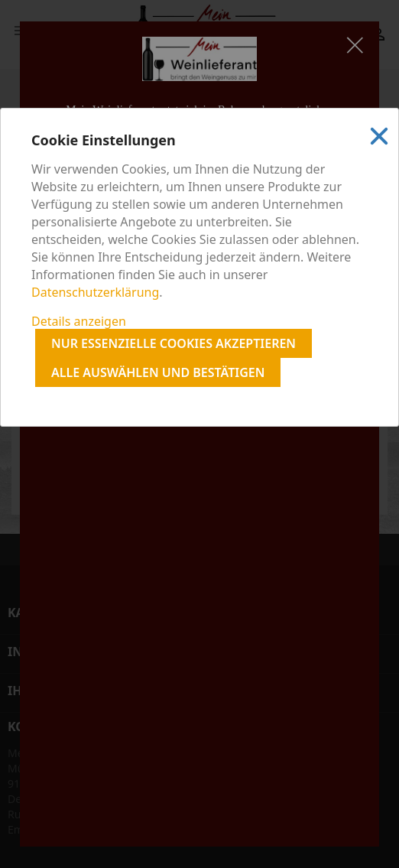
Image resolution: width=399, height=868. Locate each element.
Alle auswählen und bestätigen (158, 372)
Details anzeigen (79, 321)
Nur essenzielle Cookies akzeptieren (174, 343)
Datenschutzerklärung (95, 292)
